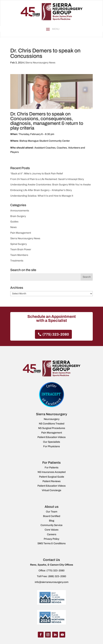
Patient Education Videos (51, 437)
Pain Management (21, 233)
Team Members (19, 255)
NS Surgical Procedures (52, 428)
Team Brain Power (21, 249)
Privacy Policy (51, 539)
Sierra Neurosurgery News (40, 63)
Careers (52, 534)
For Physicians (51, 446)
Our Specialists (51, 442)
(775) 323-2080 (56, 334)
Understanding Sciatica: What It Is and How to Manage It (42, 196)
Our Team (52, 512)
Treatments (17, 261)
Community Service (51, 525)
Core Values (51, 530)
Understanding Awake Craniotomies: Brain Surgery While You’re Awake (51, 185)
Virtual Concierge (51, 490)
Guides (14, 222)
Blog (52, 521)
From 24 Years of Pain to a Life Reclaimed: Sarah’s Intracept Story (47, 179)
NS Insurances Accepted (52, 472)
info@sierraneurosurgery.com (52, 582)
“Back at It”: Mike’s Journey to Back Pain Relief (37, 174)
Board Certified (52, 516)
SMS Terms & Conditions (51, 543)
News (13, 227)
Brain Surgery (18, 216)
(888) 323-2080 (57, 576)
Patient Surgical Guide (52, 477)
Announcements (20, 211)
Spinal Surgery (19, 244)
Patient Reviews (51, 481)
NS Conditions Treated (52, 424)
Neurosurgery (52, 419)
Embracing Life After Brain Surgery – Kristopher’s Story (41, 190)
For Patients (51, 468)
